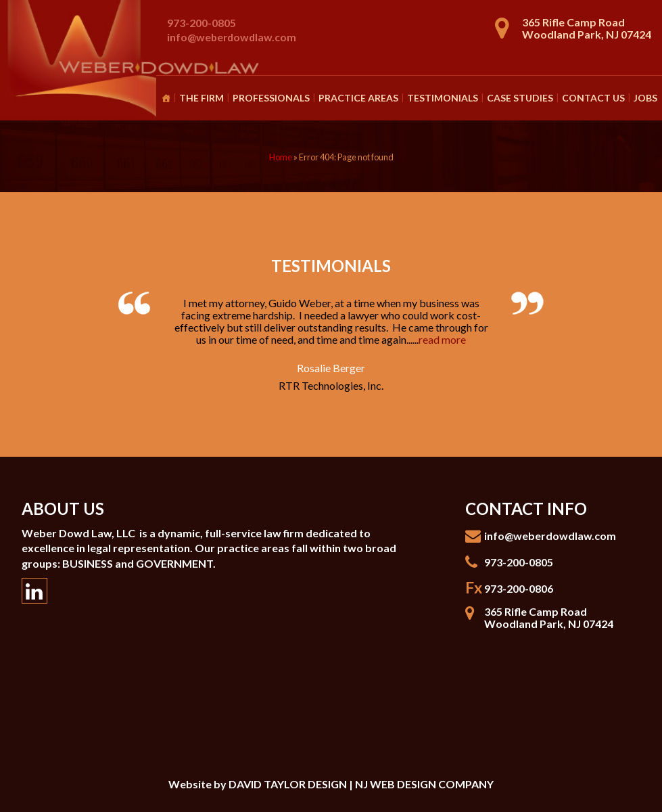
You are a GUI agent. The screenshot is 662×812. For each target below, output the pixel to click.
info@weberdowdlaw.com (232, 37)
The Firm (202, 98)
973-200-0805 (202, 23)
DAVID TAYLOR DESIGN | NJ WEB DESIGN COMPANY (361, 784)
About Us (63, 509)
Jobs (645, 98)
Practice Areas (358, 98)
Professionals (271, 98)
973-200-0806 (519, 588)
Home (281, 157)
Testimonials (443, 98)
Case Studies (520, 98)
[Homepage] (166, 98)
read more (442, 339)
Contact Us (593, 98)
